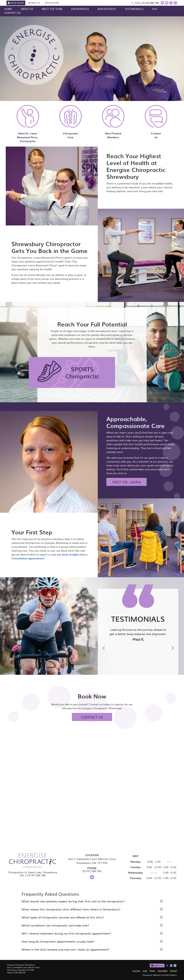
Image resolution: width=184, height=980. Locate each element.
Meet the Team (52, 9)
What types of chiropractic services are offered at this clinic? (63, 917)
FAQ (155, 9)
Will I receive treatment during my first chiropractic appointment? (66, 933)
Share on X (167, 966)
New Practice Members (113, 122)
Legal (145, 971)
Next (172, 648)
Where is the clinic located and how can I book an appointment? (65, 949)
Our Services (80, 9)
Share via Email (175, 966)
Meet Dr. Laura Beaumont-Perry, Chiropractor (28, 124)
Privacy (152, 971)
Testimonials (134, 9)
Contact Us (12, 13)
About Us (27, 9)
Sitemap (173, 971)
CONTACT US (92, 717)
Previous (104, 648)
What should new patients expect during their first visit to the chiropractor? (73, 901)
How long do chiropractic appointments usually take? (58, 941)
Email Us (34, 3)
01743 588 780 (150, 3)
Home (8, 9)
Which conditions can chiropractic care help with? (55, 925)
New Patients (107, 9)
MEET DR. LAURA (127, 482)
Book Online (16, 3)
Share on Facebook (171, 966)
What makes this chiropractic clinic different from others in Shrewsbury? (71, 909)
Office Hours (52, 3)
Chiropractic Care (70, 122)
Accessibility (163, 971)
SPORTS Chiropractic (82, 372)
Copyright (136, 971)
